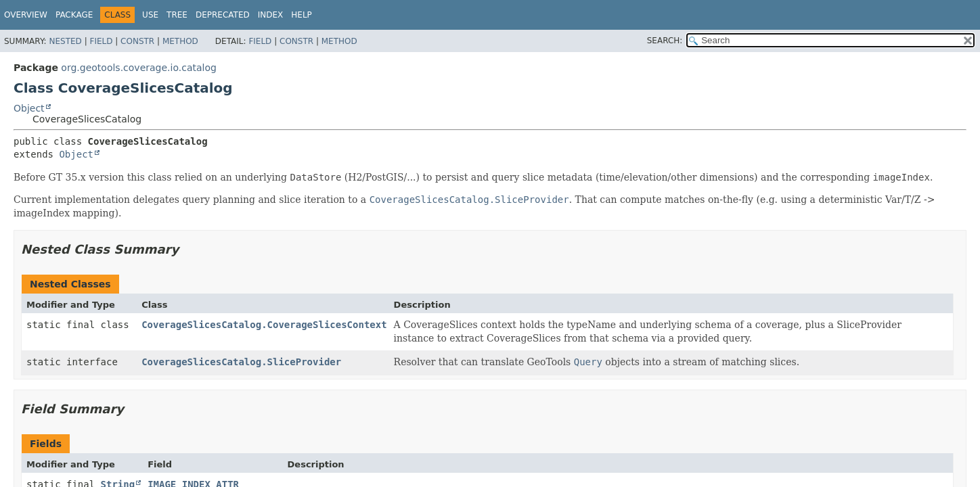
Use (150, 15)
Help (302, 15)
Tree (177, 15)
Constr (137, 41)
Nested (65, 41)
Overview (26, 15)
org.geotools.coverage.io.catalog (139, 68)
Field (101, 41)
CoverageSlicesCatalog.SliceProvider (241, 362)
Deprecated (223, 15)
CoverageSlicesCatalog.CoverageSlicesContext (264, 325)
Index (271, 15)
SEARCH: (665, 41)
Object (29, 108)
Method (180, 41)
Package (74, 15)
